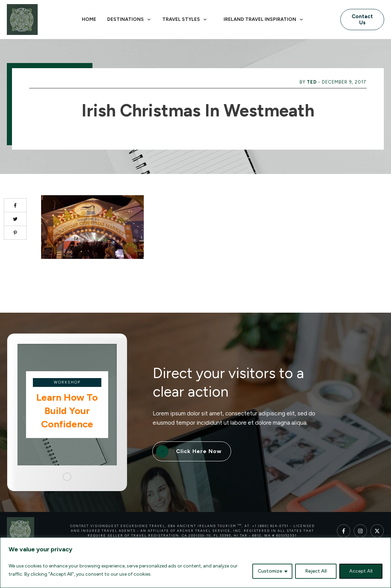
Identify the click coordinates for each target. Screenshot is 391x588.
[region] (195, 563)
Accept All (361, 571)
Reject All (316, 571)
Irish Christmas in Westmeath (198, 110)
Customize (270, 571)
